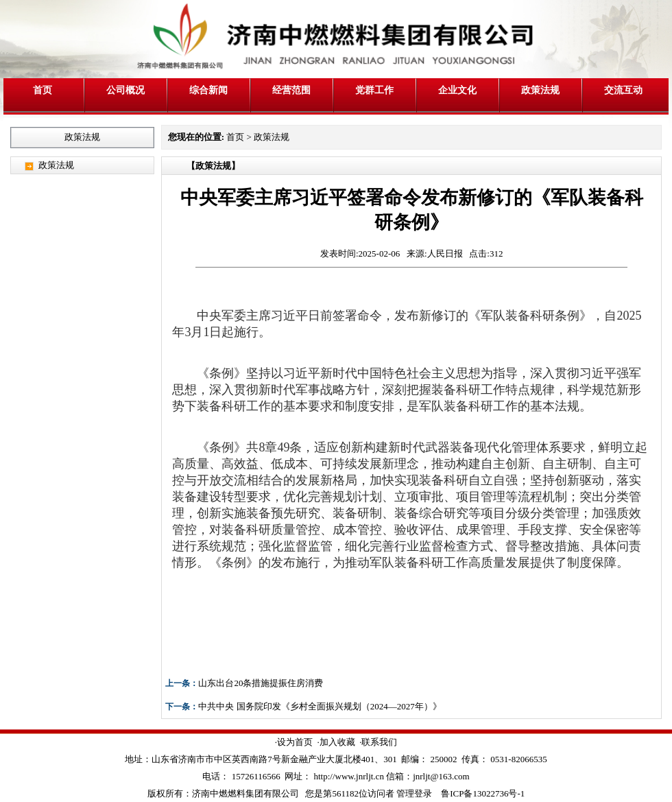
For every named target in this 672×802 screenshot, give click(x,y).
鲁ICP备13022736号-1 (483, 793)
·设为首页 (294, 742)
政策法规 (540, 90)
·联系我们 (378, 742)
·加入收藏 (336, 742)
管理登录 (414, 793)
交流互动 (623, 90)
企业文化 (457, 90)
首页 (43, 90)
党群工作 (374, 90)
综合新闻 (208, 90)
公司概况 (125, 90)
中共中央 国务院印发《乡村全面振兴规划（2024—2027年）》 (320, 706)
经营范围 (291, 90)
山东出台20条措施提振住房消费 (261, 683)
